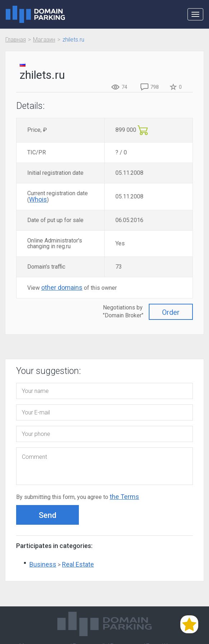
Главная (16, 40)
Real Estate (78, 564)
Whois (38, 199)
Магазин (44, 40)
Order (171, 312)
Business (43, 564)
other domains (62, 287)
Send (47, 515)
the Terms (124, 497)
